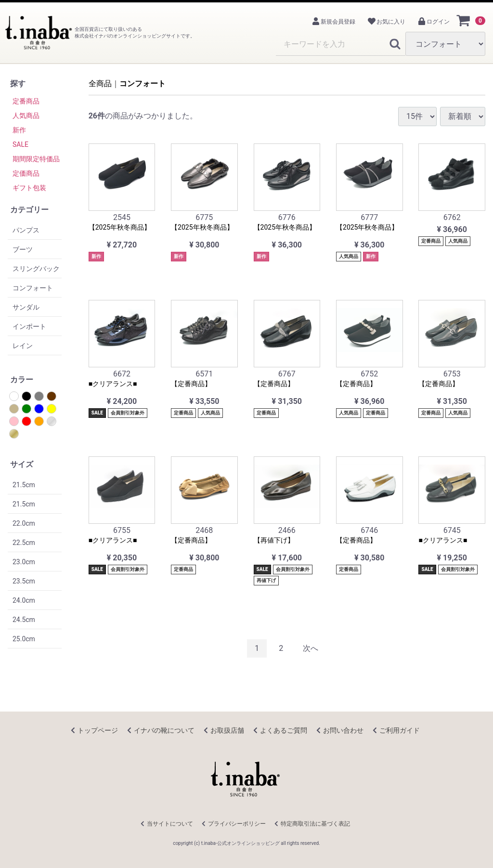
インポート (29, 326)
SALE (20, 144)
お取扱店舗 (227, 730)
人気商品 (26, 116)
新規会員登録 (333, 22)
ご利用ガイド (400, 730)
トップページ (98, 730)
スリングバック (36, 269)
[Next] (311, 649)
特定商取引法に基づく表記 (315, 824)
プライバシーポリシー (237, 824)
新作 (19, 130)
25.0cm (24, 639)
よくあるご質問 (284, 730)
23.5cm (24, 581)
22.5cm (24, 543)
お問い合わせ (343, 730)
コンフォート (33, 288)
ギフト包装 (29, 188)
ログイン (433, 22)
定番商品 (26, 101)
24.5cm (24, 620)
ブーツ (23, 249)
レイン (23, 346)
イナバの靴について (164, 730)
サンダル (26, 307)
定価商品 (26, 173)
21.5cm (24, 485)
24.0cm (24, 600)
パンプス (26, 230)
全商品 (100, 84)
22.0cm (24, 523)
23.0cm (24, 562)
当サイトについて (170, 824)
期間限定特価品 (36, 159)
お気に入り (386, 22)
